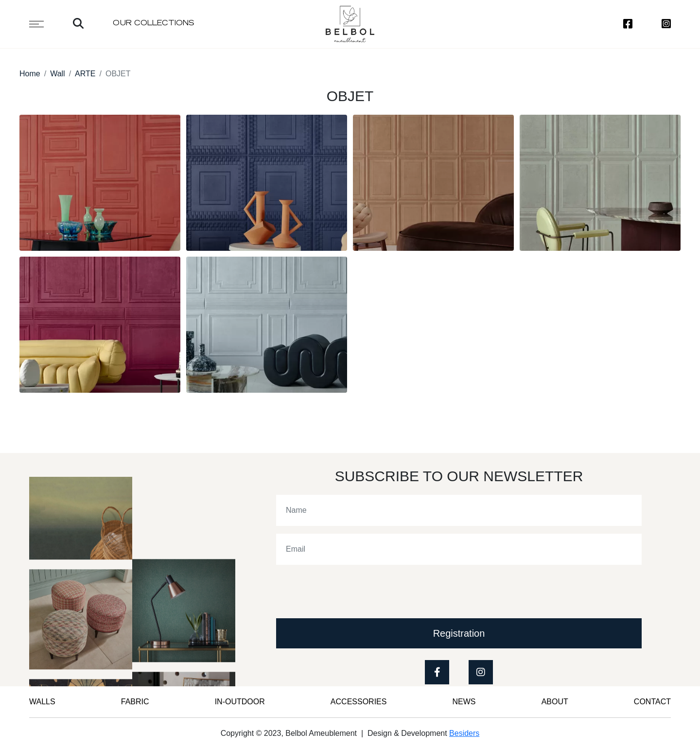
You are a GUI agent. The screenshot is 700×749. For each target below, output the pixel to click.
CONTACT (652, 702)
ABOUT (555, 702)
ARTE (85, 74)
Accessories (359, 702)
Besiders (464, 733)
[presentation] (350, 592)
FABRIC (135, 702)
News (464, 702)
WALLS (42, 702)
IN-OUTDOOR (240, 702)
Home (30, 74)
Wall (58, 74)
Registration (459, 633)
